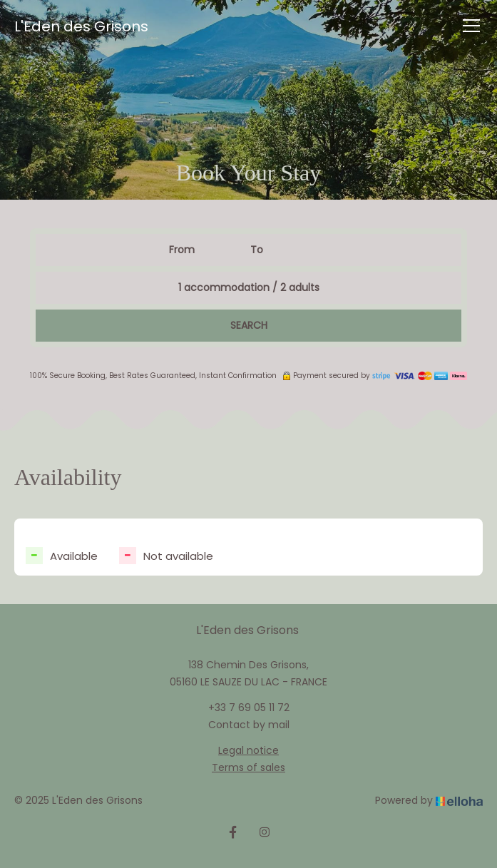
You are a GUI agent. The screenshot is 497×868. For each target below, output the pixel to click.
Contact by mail (249, 725)
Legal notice (248, 750)
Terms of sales (248, 767)
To (257, 250)
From (182, 250)
